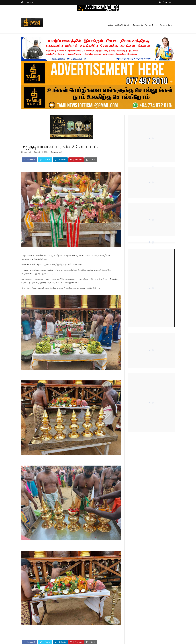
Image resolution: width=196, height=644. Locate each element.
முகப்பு (110, 25)
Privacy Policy (151, 25)
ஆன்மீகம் (58, 152)
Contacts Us (138, 25)
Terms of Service (167, 25)
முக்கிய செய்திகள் (122, 25)
